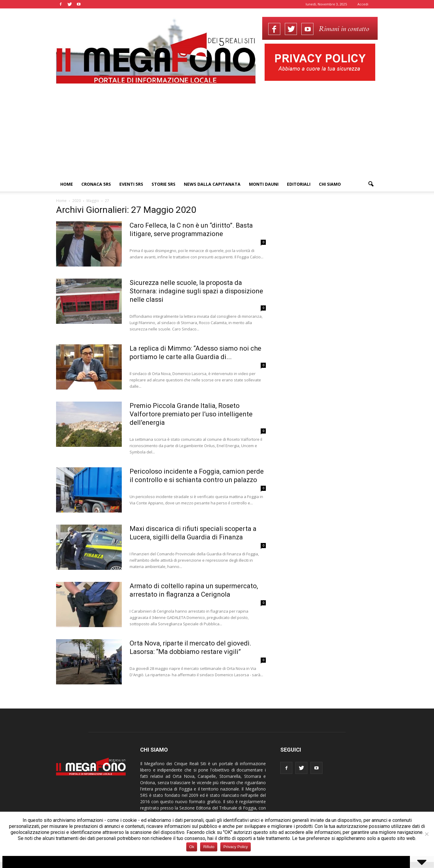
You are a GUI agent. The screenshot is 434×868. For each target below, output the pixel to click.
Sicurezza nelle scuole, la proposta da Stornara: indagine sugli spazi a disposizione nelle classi (196, 291)
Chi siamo (330, 184)
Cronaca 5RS (96, 184)
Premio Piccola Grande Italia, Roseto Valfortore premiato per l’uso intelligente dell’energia (191, 414)
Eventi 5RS (131, 184)
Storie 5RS (164, 184)
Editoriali (299, 184)
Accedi (363, 4)
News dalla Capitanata (212, 184)
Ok (192, 847)
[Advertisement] (217, 132)
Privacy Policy (236, 847)
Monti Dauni (264, 184)
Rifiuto (209, 847)
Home (67, 184)
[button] (371, 184)
